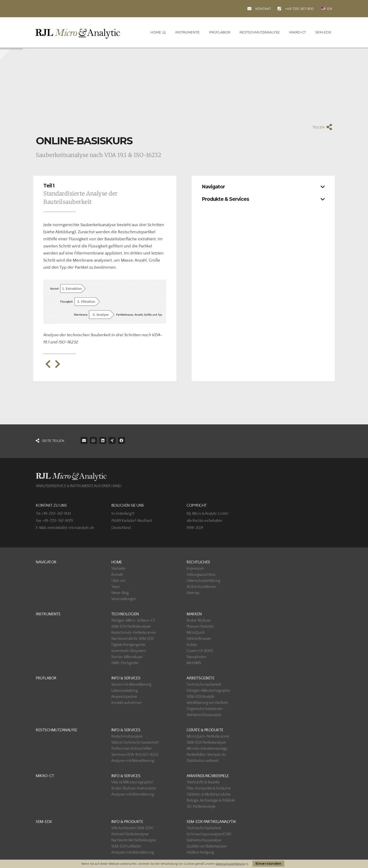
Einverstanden (269, 864)
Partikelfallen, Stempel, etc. (207, 755)
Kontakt (117, 575)
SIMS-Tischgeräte (125, 663)
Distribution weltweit (202, 761)
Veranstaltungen (124, 599)
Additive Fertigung (200, 852)
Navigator (213, 187)
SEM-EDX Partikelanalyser (131, 626)
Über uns (118, 581)
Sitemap (193, 593)
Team (116, 587)
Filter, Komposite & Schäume (209, 788)
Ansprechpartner (124, 697)
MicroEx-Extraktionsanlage (207, 748)
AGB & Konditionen (201, 587)
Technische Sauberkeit (204, 684)
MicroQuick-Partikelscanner (208, 736)
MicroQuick (196, 633)
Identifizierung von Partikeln (207, 703)
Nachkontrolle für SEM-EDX (133, 639)
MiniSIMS (194, 663)
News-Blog (120, 593)
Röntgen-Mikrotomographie (208, 691)
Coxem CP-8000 (200, 651)
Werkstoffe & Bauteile (203, 782)
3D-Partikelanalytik (201, 806)
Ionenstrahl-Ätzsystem (128, 651)
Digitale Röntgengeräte (128, 645)
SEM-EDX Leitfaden (126, 846)
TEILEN (319, 127)
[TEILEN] (329, 127)
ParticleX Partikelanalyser (130, 834)
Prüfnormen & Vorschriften (132, 748)
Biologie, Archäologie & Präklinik (211, 800)
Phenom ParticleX (200, 626)
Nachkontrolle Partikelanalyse (134, 840)
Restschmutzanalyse (127, 736)
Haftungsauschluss (201, 575)
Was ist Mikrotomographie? (132, 782)
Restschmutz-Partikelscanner (134, 633)
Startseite (118, 568)
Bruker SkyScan (199, 620)
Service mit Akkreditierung (131, 684)
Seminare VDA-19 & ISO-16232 (135, 755)
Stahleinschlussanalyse (204, 715)
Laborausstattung (124, 691)
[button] (263, 185)
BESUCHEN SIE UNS (128, 505)
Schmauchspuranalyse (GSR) (209, 834)
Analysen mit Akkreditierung (133, 761)
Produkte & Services (225, 199)
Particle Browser (199, 639)
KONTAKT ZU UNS (51, 505)
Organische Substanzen (205, 709)
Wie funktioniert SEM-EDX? (132, 828)
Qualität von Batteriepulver (207, 846)
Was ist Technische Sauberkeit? (135, 742)
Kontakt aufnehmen (126, 703)
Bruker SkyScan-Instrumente (133, 788)
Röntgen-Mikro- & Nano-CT (133, 620)
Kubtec (192, 645)
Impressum (195, 568)
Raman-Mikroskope (127, 657)
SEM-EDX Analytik (200, 697)
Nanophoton (196, 657)
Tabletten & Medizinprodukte (208, 794)
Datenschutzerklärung (203, 581)
